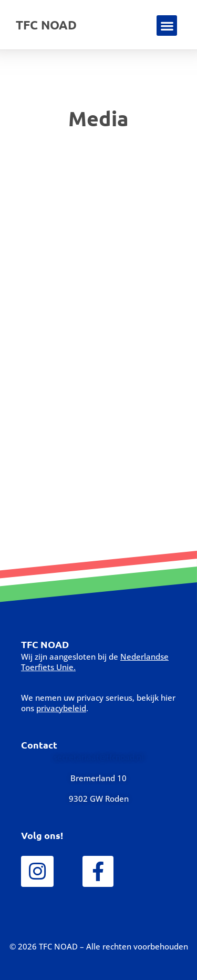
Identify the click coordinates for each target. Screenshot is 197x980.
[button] (167, 26)
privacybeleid (61, 708)
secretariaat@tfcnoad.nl (98, 757)
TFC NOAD (46, 25)
